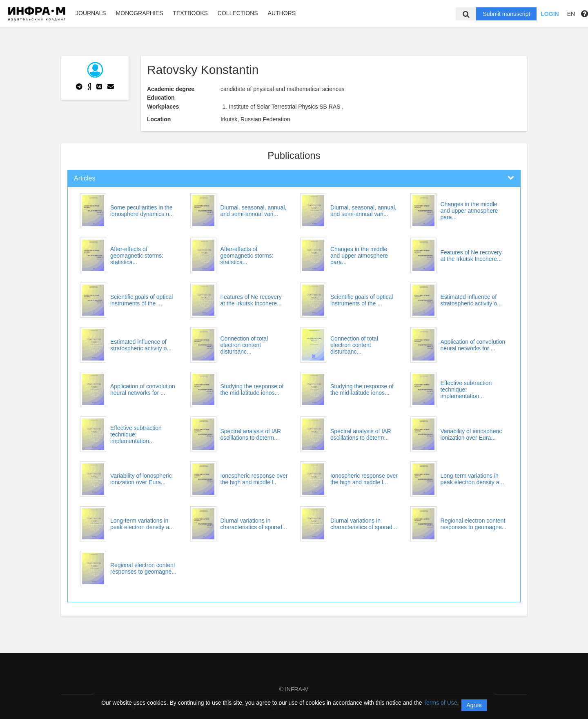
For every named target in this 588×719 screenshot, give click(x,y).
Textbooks (190, 13)
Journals (91, 13)
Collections (238, 13)
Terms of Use (440, 703)
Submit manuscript (506, 14)
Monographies (140, 13)
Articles (85, 178)
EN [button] (571, 14)
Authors (282, 13)
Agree (474, 705)
